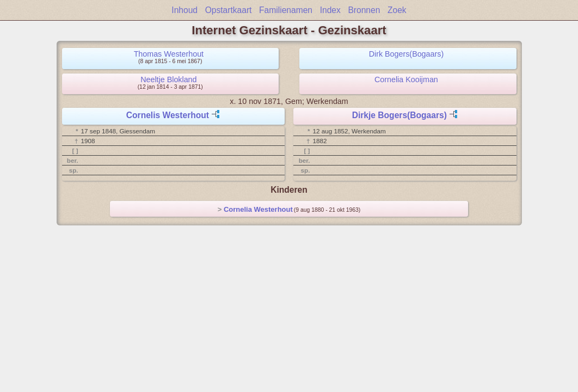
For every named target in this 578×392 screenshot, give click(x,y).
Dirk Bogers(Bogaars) (406, 54)
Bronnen (364, 10)
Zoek (397, 10)
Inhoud (185, 10)
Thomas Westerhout (169, 54)
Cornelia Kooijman (406, 79)
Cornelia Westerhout (258, 209)
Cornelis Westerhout (168, 115)
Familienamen (286, 10)
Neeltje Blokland (168, 79)
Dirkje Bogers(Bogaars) (399, 115)
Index (330, 10)
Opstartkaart (229, 10)
